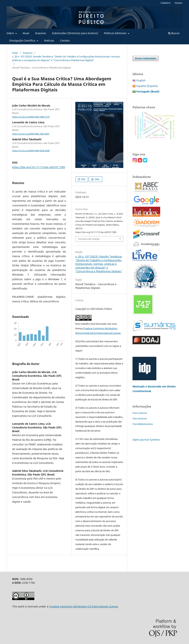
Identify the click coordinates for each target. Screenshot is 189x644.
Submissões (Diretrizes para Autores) (75, 33)
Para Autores (140, 418)
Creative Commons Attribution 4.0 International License (84, 606)
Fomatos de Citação (89, 239)
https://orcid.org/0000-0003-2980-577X (31, 117)
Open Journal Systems (146, 440)
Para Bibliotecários (143, 424)
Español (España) (147, 86)
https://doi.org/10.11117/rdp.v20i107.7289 (39, 167)
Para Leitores (140, 413)
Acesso (179, 3)
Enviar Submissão (146, 58)
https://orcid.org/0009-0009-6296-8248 (31, 151)
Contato (65, 41)
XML (97, 179)
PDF (83, 179)
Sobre (11, 33)
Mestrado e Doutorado (147, 386)
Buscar (174, 33)
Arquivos (41, 33)
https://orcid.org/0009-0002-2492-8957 (31, 134)
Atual (26, 33)
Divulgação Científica (23, 41)
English (141, 80)
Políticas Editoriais (116, 33)
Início (15, 53)
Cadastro (166, 3)
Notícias (49, 41)
